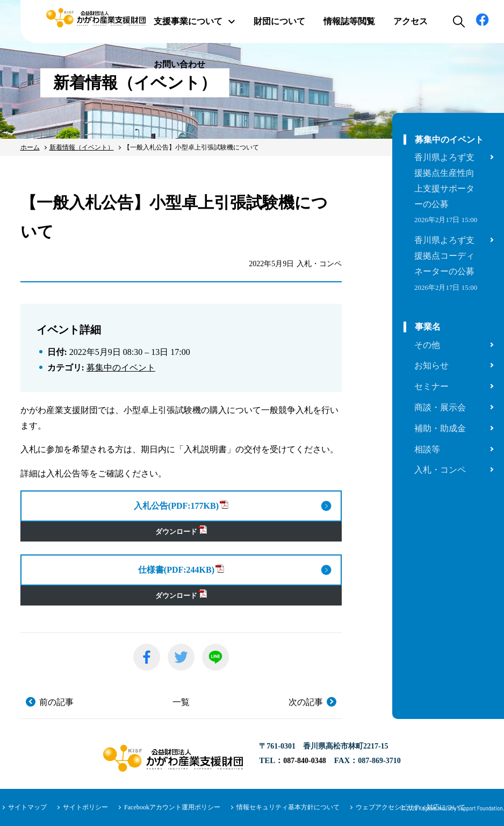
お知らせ (431, 365)
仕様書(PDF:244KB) (181, 569)
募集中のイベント (121, 368)
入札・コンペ (440, 470)
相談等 (427, 449)
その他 (427, 345)
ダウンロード (181, 531)
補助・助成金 (440, 428)
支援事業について (195, 21)
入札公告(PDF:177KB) (181, 505)
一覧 (181, 702)
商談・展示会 (440, 407)
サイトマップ (27, 807)
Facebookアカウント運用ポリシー (172, 807)
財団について (279, 21)
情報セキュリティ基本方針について (288, 807)
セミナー (431, 386)
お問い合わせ (179, 64)
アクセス (411, 21)
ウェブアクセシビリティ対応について (411, 807)
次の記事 (306, 702)
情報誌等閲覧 (349, 21)
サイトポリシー (85, 807)
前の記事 (56, 702)
